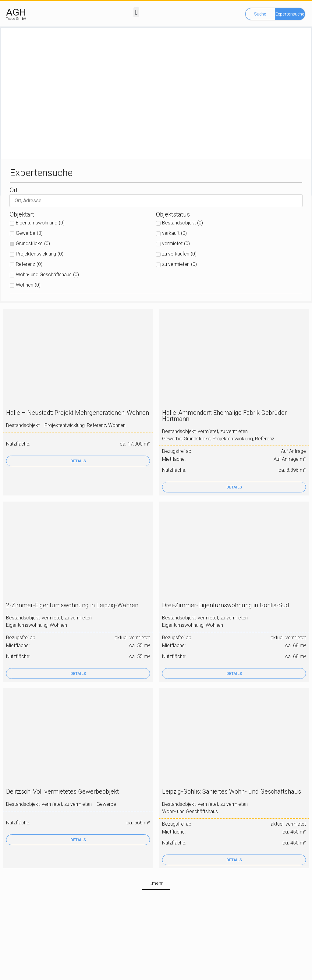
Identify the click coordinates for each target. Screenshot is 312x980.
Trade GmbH (16, 19)
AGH (16, 12)
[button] (136, 12)
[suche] (156, 201)
